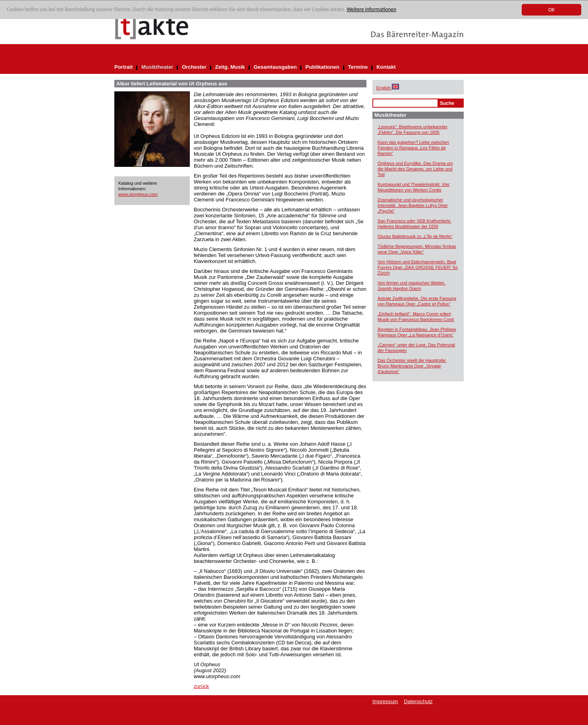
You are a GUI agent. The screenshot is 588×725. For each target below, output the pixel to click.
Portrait (123, 67)
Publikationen (322, 67)
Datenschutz (418, 701)
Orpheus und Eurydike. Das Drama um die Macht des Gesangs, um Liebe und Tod (415, 169)
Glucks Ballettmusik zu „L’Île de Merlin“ (415, 236)
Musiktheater (157, 67)
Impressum (385, 701)
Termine (358, 67)
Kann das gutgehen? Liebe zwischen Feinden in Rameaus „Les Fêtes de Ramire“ (413, 148)
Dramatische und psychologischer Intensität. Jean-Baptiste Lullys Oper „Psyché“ (413, 205)
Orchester (194, 67)
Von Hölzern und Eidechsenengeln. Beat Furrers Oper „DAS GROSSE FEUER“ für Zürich (418, 267)
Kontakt (386, 67)
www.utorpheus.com (138, 194)
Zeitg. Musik (230, 67)
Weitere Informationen (376, 10)
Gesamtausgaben (275, 67)
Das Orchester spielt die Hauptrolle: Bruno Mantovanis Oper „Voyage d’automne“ (412, 366)
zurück (201, 686)
